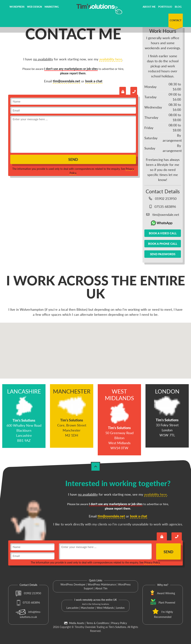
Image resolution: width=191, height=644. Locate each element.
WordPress (17, 7)
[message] (73, 134)
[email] (73, 110)
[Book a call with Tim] (134, 91)
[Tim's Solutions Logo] (95, 9)
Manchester (88, 608)
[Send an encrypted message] (123, 91)
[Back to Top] (95, 467)
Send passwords (163, 254)
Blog (178, 7)
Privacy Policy (152, 562)
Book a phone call (163, 244)
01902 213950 (28, 593)
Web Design (35, 7)
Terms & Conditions (98, 623)
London (120, 608)
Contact (176, 20)
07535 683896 (28, 603)
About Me (149, 7)
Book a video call (163, 233)
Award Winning (166, 593)
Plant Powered (167, 603)
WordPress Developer (73, 584)
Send (73, 159)
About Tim (101, 588)
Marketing (52, 7)
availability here (111, 59)
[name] (73, 101)
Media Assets (74, 623)
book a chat (94, 81)
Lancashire (72, 608)
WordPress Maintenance (102, 584)
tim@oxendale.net (66, 81)
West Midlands (105, 608)
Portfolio (165, 7)
